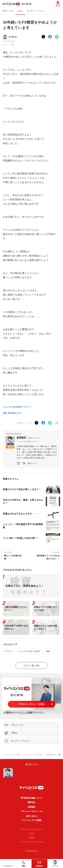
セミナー (9, 651)
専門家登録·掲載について (31, 798)
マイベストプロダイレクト (31, 829)
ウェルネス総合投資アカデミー (17, 407)
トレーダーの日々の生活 (29, 651)
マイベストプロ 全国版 (31, 820)
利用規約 (31, 807)
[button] (32, 463)
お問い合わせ (31, 816)
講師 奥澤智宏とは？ (13, 413)
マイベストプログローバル (31, 842)
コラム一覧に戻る (31, 666)
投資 (12, 45)
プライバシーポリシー (30, 811)
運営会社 (31, 802)
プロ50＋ (31, 834)
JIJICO (32, 838)
